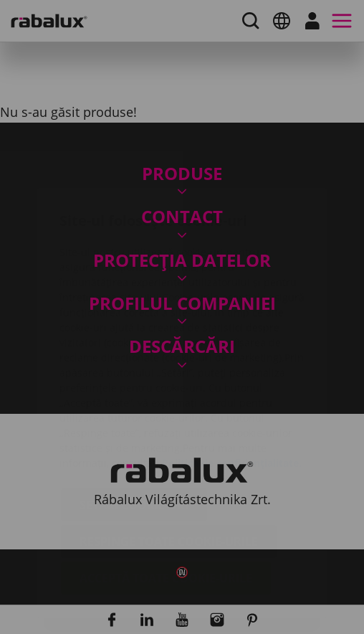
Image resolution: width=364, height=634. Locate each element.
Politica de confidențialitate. (232, 378)
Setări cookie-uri (134, 420)
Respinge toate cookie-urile (169, 456)
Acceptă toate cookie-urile (166, 493)
